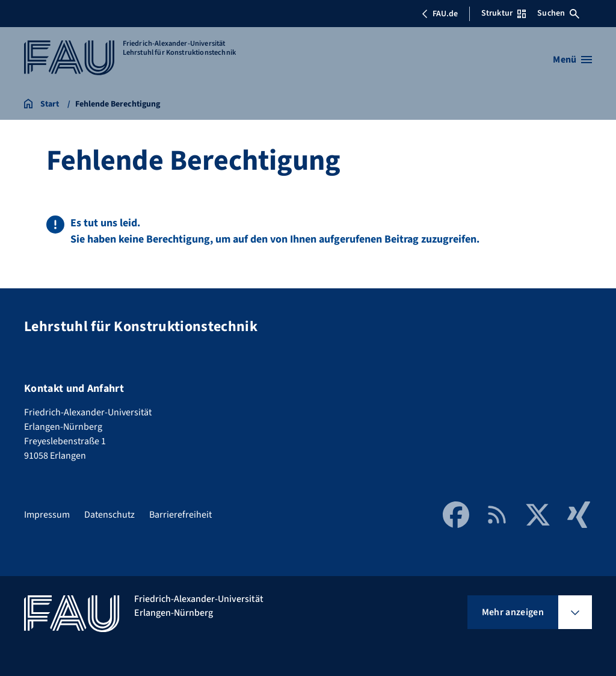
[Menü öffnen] (572, 60)
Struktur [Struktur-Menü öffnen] (504, 13)
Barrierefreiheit (180, 515)
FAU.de (440, 14)
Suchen (558, 13)
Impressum (47, 515)
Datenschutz (109, 515)
